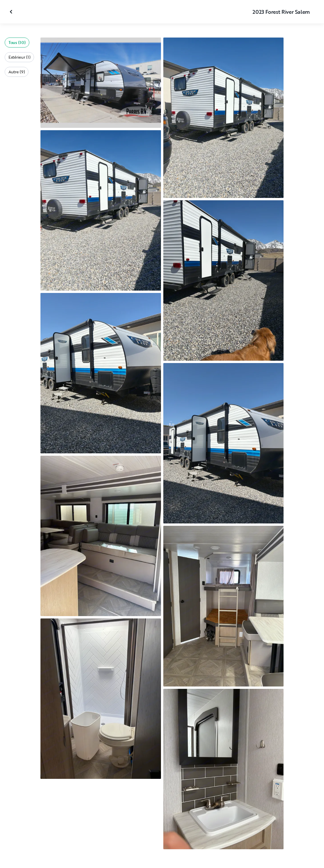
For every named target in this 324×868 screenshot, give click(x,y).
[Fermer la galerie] (12, 12)
